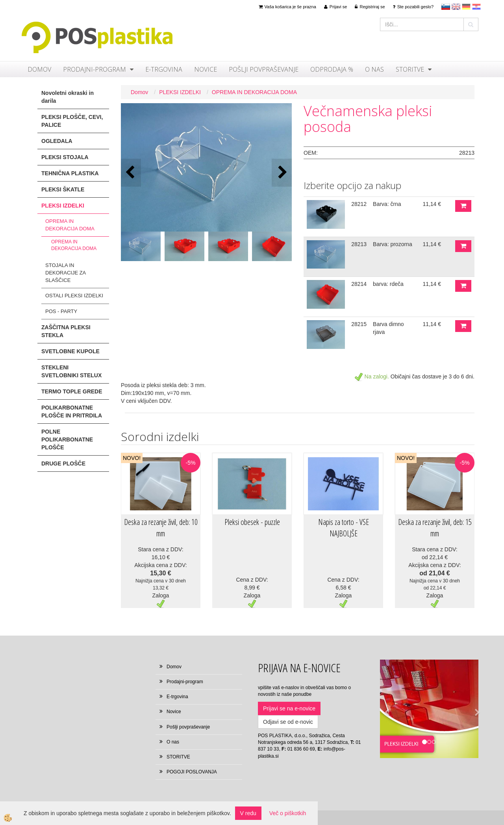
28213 (359, 244)
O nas (374, 69)
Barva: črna (387, 204)
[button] (282, 173)
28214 (359, 284)
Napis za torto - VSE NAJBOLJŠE (344, 528)
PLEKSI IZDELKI (180, 92)
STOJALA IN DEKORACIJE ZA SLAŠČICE (66, 273)
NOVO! (132, 458)
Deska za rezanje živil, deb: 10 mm (161, 528)
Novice (206, 69)
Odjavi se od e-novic (288, 722)
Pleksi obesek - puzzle (252, 522)
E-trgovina (164, 69)
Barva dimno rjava (388, 328)
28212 (359, 204)
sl (446, 7)
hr (476, 7)
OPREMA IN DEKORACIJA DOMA (70, 225)
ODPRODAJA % (332, 69)
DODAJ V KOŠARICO (463, 206)
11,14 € (432, 204)
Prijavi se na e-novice (289, 708)
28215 (359, 324)
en (456, 7)
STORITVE (410, 69)
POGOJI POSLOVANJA (192, 772)
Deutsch (466, 7)
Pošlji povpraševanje (264, 69)
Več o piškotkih (288, 813)
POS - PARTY (61, 311)
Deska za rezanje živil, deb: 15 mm (435, 528)
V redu (248, 813)
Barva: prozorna (393, 244)
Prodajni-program (94, 69)
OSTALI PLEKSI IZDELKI (74, 296)
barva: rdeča (388, 284)
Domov (39, 69)
